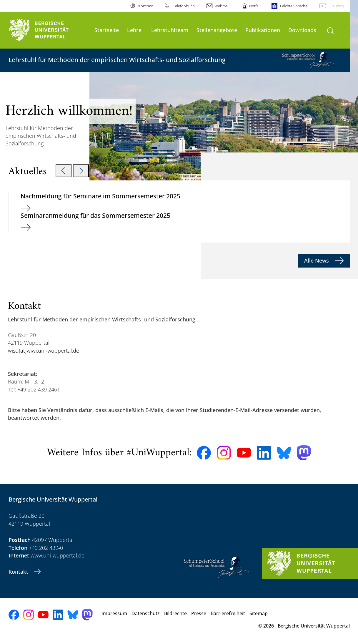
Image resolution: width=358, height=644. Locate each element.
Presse (199, 613)
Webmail (222, 6)
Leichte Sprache (294, 6)
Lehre (134, 30)
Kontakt (19, 572)
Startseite (107, 30)
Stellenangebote (217, 30)
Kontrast (146, 6)
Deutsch (337, 6)
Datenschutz (146, 613)
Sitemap (259, 613)
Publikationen (263, 30)
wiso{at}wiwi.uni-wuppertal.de (44, 351)
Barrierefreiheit (228, 613)
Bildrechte (175, 613)
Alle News (317, 260)
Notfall (255, 6)
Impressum (114, 613)
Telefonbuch (184, 6)
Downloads (302, 30)
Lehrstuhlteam (170, 30)
